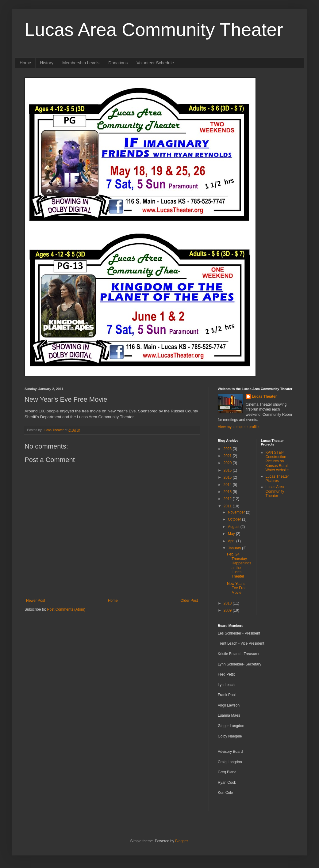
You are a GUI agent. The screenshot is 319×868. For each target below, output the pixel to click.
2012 (228, 499)
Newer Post (36, 601)
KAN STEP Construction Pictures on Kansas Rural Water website (277, 461)
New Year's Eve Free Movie (237, 588)
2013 (228, 492)
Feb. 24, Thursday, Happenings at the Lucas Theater (239, 565)
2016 (228, 470)
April (232, 541)
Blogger (181, 841)
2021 (228, 456)
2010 (228, 603)
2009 (228, 610)
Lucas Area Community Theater (154, 30)
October (235, 519)
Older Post (189, 601)
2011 (228, 506)
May (232, 534)
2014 (228, 485)
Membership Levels (81, 63)
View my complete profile (238, 427)
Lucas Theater (264, 396)
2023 (228, 449)
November (237, 512)
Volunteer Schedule (155, 63)
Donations (118, 63)
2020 (228, 463)
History (47, 63)
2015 (228, 477)
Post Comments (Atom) (66, 609)
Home (25, 63)
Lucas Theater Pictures (277, 479)
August (234, 527)
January (235, 548)
